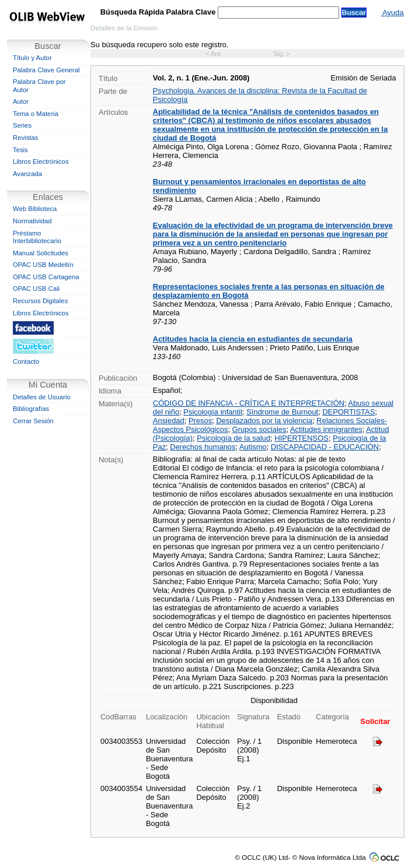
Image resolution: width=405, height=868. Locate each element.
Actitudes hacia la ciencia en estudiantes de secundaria (253, 339)
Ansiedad (169, 421)
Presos (200, 421)
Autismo (253, 447)
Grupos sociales (259, 429)
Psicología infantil (213, 412)
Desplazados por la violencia (264, 421)
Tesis (20, 150)
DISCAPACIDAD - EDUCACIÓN (325, 447)
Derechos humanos (202, 447)
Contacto (26, 361)
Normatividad (32, 221)
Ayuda (392, 13)
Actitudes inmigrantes (326, 429)
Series (22, 125)
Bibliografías (31, 409)
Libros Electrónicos (41, 161)
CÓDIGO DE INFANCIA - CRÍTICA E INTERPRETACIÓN (249, 403)
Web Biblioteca (35, 209)
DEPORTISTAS (348, 412)
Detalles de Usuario (42, 397)
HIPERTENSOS (301, 438)
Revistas (25, 138)
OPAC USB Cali (36, 289)
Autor (21, 101)
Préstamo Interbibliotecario (37, 237)
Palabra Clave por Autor (39, 86)
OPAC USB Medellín (43, 265)
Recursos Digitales (40, 301)
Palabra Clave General (46, 70)
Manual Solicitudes (41, 253)
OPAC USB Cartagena (46, 277)
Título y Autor (32, 58)
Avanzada (27, 174)
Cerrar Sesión (33, 421)
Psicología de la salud (233, 438)
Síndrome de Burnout (282, 412)
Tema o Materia (36, 114)
